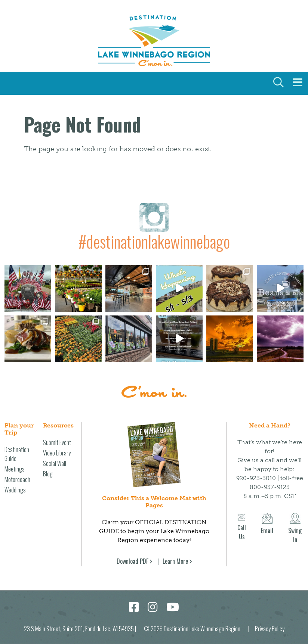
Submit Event (57, 442)
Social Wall (55, 463)
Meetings (15, 469)
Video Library (57, 452)
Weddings (15, 489)
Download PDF (133, 561)
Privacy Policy (270, 628)
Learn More (175, 561)
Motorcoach (17, 479)
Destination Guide (17, 454)
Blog (48, 473)
